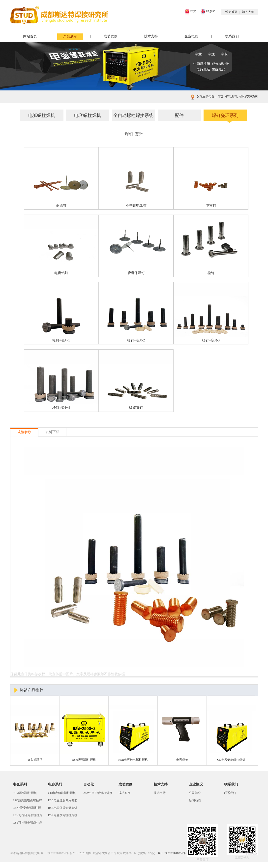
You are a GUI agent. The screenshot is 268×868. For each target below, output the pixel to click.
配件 (179, 115)
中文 (193, 11)
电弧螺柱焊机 (42, 115)
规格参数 (24, 432)
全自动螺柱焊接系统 (133, 115)
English (211, 11)
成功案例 (111, 36)
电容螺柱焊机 (88, 115)
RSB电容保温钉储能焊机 (63, 809)
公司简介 (195, 793)
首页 (220, 97)
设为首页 (231, 12)
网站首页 (30, 36)
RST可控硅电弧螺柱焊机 (28, 824)
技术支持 (151, 36)
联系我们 (232, 36)
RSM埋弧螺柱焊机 (25, 793)
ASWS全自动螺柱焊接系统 (98, 794)
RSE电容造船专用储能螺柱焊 (63, 801)
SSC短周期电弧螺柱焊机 (27, 801)
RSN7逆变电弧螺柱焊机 (27, 809)
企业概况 (191, 36)
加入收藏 (248, 12)
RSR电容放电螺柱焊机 (63, 815)
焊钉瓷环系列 (248, 97)
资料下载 (52, 432)
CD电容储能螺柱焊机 (62, 793)
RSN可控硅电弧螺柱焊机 (28, 816)
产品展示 (70, 36)
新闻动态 (195, 800)
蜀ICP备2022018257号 (55, 853)
